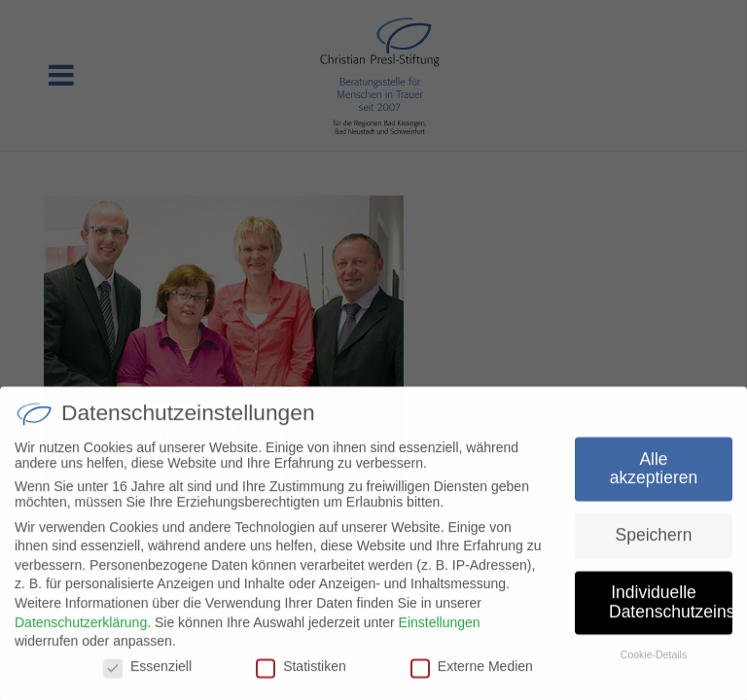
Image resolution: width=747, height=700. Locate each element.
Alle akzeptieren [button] (654, 475)
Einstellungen (440, 629)
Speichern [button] (654, 542)
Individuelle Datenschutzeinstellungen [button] (671, 610)
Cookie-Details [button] (654, 661)
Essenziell (147, 673)
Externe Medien (472, 673)
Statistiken (301, 673)
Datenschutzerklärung (81, 629)
